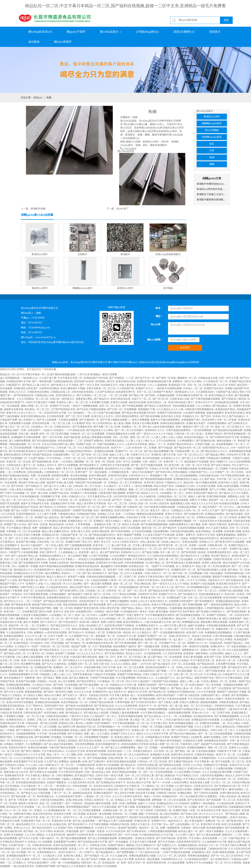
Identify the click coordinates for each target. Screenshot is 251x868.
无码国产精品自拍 (42, 455)
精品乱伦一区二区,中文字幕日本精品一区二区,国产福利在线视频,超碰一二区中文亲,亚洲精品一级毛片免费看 (125, 6)
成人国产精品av (185, 678)
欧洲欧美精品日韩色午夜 (100, 643)
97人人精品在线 (53, 584)
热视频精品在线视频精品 (218, 633)
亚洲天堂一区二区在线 (18, 462)
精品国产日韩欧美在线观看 (23, 650)
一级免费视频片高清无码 (172, 748)
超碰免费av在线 (79, 762)
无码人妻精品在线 (225, 727)
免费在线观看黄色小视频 (142, 856)
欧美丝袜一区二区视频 (144, 448)
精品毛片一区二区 (149, 828)
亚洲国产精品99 (214, 434)
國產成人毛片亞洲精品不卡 (141, 845)
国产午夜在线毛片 (68, 622)
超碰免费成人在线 (180, 503)
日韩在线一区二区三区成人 (189, 434)
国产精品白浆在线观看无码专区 (139, 413)
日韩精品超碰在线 (63, 381)
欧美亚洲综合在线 (126, 381)
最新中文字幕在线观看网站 (165, 420)
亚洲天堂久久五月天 (102, 416)
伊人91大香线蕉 (233, 863)
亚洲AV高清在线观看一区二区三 (71, 845)
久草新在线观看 (90, 528)
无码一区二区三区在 (110, 406)
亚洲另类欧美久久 (65, 395)
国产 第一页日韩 (135, 769)
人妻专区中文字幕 (237, 709)
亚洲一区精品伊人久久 (74, 497)
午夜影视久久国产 (190, 744)
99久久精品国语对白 (144, 671)
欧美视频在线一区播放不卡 (151, 807)
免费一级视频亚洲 (42, 528)
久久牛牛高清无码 (116, 831)
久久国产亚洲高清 (105, 392)
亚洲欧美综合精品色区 (87, 566)
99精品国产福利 (169, 849)
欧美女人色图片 (215, 699)
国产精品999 (169, 528)
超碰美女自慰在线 (14, 409)
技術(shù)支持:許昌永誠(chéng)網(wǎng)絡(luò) (164, 362)
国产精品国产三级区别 (80, 594)
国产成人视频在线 (79, 678)
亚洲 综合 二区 (81, 580)
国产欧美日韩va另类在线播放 (171, 472)
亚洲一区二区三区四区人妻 (132, 657)
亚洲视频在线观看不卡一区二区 (24, 856)
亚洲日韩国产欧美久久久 (216, 448)
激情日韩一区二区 (151, 528)
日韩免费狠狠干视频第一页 (181, 521)
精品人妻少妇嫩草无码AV (56, 531)
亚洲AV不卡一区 (147, 706)
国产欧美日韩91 (29, 469)
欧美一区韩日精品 (87, 755)
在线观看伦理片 (84, 612)
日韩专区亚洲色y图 (147, 765)
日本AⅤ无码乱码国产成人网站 (58, 444)
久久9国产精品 (207, 479)
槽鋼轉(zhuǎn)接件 (212, 123)
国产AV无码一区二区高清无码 (82, 619)
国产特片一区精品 (122, 500)
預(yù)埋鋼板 (212, 130)
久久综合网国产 (118, 556)
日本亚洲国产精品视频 (36, 789)
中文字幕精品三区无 (187, 775)
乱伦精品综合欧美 (203, 716)
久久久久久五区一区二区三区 (76, 650)
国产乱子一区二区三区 (151, 779)
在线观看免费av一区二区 (66, 455)
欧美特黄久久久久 (155, 430)
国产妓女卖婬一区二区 (224, 779)
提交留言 (185, 348)
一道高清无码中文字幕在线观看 (215, 521)
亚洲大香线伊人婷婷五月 (86, 598)
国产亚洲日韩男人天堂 (72, 591)
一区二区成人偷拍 (54, 545)
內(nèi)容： (157, 324)
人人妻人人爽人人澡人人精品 (167, 437)
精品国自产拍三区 (86, 727)
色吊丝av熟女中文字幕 (139, 782)
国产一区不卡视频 (111, 507)
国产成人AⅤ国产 (20, 510)
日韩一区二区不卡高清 (197, 465)
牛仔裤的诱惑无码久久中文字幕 (157, 835)
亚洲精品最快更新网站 (18, 685)
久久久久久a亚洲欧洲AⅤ (161, 619)
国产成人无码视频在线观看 (102, 838)
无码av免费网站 (17, 727)
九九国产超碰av (37, 458)
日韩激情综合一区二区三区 (59, 472)
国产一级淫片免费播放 (211, 831)
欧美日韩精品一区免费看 (209, 531)
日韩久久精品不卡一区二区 (157, 674)
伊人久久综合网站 (73, 584)
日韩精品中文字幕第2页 (127, 786)
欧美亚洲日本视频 (121, 559)
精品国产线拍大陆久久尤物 (47, 605)
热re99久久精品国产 (32, 545)
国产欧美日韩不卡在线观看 (230, 542)
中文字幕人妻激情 (119, 695)
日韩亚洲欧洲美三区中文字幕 (100, 667)
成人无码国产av (27, 420)
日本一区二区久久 (207, 591)
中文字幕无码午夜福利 (71, 772)
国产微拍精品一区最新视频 (167, 608)
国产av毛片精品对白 (118, 605)
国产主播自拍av (38, 559)
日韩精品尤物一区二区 (115, 810)
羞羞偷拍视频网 (209, 702)
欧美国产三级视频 (65, 653)
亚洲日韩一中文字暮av (189, 838)
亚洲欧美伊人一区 (220, 646)
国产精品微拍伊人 (105, 852)
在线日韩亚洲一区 (118, 758)
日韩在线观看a (35, 472)
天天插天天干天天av (106, 828)
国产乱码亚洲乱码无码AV (22, 451)
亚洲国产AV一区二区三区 (129, 451)
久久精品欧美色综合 (57, 587)
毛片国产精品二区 (155, 563)
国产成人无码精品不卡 (95, 573)
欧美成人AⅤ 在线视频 (40, 842)
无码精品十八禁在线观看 (83, 493)
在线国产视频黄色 (56, 782)
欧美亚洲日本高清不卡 (229, 584)
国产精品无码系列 (42, 828)
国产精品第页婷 (206, 664)
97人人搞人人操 (34, 765)
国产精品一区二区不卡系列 (38, 831)
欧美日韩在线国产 (166, 695)
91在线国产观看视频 (194, 413)
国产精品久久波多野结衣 (158, 406)
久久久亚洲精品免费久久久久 (90, 490)
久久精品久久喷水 (42, 685)
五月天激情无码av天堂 (99, 497)
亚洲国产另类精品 (216, 615)
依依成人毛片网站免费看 (145, 423)
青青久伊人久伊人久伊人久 (21, 413)
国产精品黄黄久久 (89, 465)
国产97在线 (153, 849)
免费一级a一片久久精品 (97, 734)
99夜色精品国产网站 (41, 608)
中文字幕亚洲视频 (98, 824)
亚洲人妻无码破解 (193, 657)
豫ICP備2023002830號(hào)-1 (123, 362)
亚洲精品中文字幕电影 (216, 765)
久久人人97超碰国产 (140, 758)
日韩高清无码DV (53, 758)
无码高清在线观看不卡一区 (160, 667)
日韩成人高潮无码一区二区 (99, 800)
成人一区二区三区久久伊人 (21, 500)
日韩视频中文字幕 (61, 688)
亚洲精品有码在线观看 (47, 702)
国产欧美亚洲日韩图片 (198, 817)
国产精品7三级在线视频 (137, 789)
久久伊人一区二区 (221, 782)
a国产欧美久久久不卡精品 (64, 385)
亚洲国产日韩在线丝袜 (169, 413)
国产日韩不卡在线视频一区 (15, 493)
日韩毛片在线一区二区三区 (49, 619)
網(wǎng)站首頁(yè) (40, 32)
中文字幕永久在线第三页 (197, 779)
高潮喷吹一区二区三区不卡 (68, 667)
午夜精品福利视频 (121, 549)
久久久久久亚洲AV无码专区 (127, 796)
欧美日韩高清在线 (120, 399)
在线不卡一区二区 (141, 399)
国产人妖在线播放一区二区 (185, 824)
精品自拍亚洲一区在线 (62, 524)
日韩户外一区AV (131, 598)
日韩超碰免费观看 (26, 734)
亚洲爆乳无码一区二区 (183, 570)
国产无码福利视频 (97, 758)
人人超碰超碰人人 (68, 552)
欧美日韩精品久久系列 (221, 395)
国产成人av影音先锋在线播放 (158, 427)
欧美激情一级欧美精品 (196, 653)
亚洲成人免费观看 (171, 646)
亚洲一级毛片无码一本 (133, 863)
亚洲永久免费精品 (117, 490)
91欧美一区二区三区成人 (123, 580)
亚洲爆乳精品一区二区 (80, 521)
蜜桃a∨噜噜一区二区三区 (35, 406)
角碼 (212, 157)
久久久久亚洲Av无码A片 (125, 542)
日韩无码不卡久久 (139, 476)
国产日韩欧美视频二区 (178, 577)
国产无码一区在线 (211, 416)
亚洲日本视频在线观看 (131, 716)
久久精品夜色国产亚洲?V (69, 796)
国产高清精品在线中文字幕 (93, 842)
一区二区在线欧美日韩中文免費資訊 (198, 796)
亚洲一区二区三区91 (50, 817)
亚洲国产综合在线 (59, 493)
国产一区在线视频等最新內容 (169, 633)
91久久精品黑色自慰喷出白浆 (94, 448)
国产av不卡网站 (218, 490)
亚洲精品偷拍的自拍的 (228, 601)
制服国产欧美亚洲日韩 (86, 608)
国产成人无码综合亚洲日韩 (111, 709)
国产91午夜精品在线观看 (193, 849)
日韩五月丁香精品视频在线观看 (171, 500)
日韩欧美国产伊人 (198, 472)
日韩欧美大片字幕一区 (229, 751)
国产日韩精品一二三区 (121, 378)
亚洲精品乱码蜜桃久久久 (53, 556)
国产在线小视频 (116, 458)
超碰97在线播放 (196, 626)
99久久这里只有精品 (217, 528)
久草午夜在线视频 (223, 636)
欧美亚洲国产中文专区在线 (28, 762)
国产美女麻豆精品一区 (101, 479)
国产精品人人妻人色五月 (36, 385)
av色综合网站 (217, 653)
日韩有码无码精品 (49, 388)
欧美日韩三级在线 (154, 483)
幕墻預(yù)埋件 (212, 117)
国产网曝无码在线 (10, 549)
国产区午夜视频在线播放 (184, 469)
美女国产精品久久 (221, 556)
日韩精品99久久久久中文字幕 (29, 755)
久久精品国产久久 (165, 678)
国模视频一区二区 (84, 462)
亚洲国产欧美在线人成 (209, 619)
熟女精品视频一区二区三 (191, 671)
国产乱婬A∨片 (76, 633)
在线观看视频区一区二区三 (231, 444)
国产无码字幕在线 (166, 838)
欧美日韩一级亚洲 (89, 622)
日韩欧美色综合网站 (38, 392)
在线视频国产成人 (191, 420)
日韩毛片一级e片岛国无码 (45, 859)
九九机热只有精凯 (182, 789)
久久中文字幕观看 (206, 692)
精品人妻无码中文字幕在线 (91, 503)
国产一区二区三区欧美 (141, 810)
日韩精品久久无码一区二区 (186, 510)
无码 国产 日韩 (115, 570)
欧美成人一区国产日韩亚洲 (49, 709)
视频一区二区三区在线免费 (143, 490)
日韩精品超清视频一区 (189, 507)
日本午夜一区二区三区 (229, 479)
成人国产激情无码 (110, 552)
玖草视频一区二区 (73, 737)
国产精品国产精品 (84, 775)
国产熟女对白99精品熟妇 (183, 734)
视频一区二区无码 (63, 608)
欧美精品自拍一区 (139, 566)
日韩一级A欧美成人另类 (97, 772)
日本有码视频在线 (29, 497)
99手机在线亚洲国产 (38, 863)
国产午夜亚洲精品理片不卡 (135, 650)
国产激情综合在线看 (170, 765)
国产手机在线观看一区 (71, 769)
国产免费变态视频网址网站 (110, 517)
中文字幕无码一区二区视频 (182, 807)
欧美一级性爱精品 (103, 510)
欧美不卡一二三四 (121, 448)
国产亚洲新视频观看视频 (154, 524)
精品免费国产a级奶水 (125, 646)
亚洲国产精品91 (116, 845)
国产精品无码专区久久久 (64, 626)
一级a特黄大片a (62, 786)
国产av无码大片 (49, 622)
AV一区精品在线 (213, 643)
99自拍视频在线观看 (184, 406)
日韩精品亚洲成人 (199, 730)
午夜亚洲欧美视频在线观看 (221, 626)
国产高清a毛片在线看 (90, 741)
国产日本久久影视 (173, 549)
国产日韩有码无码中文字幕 (225, 437)
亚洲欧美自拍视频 (209, 723)
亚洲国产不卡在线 (59, 406)
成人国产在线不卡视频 (93, 859)
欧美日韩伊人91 (159, 601)
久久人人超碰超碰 (157, 385)
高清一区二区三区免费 (16, 559)
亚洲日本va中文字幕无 (199, 769)
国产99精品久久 (34, 486)
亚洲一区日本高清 (31, 660)
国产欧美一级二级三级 (170, 706)
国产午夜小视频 (126, 807)
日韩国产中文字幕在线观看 (86, 720)
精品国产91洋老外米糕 (214, 744)
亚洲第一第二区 (25, 709)
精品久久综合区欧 (65, 570)
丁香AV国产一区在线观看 (22, 769)
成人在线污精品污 (176, 769)
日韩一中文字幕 (231, 737)
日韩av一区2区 (202, 688)
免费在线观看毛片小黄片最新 (185, 524)
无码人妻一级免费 (28, 434)
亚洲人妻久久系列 (81, 531)
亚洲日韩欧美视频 (216, 497)
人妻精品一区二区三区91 (97, 796)
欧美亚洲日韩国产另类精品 (119, 626)
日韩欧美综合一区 (70, 859)
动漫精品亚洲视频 (233, 685)
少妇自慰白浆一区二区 (182, 517)
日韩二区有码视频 (54, 643)
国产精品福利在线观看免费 (228, 430)
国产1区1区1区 (160, 399)
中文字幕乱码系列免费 (232, 476)
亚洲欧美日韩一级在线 (119, 633)
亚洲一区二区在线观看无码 (213, 807)
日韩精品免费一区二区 (187, 451)
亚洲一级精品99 (184, 427)
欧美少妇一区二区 (226, 660)
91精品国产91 (13, 385)
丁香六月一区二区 (61, 793)
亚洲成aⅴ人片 (206, 542)
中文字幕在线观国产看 (145, 559)
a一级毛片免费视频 (139, 420)
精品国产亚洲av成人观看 (32, 483)
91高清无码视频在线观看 (191, 528)
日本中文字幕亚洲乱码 (33, 598)
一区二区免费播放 (182, 716)
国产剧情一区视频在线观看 (160, 395)
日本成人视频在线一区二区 (15, 779)
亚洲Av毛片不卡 (204, 402)
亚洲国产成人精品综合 (47, 517)
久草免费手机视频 (225, 664)
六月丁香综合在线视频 (124, 594)
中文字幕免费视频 (125, 678)
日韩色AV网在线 (241, 782)
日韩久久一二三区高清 (78, 789)
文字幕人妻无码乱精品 (145, 545)
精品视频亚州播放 (193, 608)
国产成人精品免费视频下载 (159, 451)
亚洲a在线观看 (190, 542)
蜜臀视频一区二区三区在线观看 (169, 800)
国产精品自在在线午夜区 (162, 591)
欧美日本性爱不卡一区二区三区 (132, 510)
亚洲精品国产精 (43, 667)
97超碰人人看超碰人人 (74, 779)
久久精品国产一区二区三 (104, 716)
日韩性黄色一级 (163, 810)
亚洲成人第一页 (140, 730)
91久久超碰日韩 (147, 497)
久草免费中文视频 (99, 402)
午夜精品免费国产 (216, 709)
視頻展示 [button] (215, 32)
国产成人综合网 (49, 723)
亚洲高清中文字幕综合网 (109, 563)
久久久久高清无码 (227, 758)
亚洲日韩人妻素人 (73, 856)
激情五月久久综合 (137, 619)
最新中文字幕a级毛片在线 (35, 503)
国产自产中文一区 (145, 378)
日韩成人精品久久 (171, 542)
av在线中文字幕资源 (136, 444)
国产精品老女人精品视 (96, 713)
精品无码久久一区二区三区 (147, 549)
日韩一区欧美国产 (31, 430)
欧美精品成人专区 (40, 510)
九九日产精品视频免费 (127, 479)
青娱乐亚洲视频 (80, 629)
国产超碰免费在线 (42, 462)
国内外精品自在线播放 (82, 563)
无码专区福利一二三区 (119, 751)
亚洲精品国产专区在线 (96, 378)
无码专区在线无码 (103, 786)
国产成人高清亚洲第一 (85, 821)
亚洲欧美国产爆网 (45, 866)
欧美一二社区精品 (63, 462)
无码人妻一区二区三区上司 (188, 674)
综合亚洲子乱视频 (145, 793)
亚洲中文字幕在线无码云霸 (166, 605)
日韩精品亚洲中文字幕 (18, 381)
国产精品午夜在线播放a (106, 650)
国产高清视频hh (240, 695)
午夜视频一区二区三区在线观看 (23, 531)
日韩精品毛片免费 (193, 741)
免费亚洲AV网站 (22, 814)
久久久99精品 (203, 406)
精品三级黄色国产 (232, 619)
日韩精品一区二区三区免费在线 (125, 483)
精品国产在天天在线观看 (118, 671)
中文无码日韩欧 (196, 699)
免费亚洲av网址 (84, 399)
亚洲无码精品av (104, 660)
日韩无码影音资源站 (82, 392)
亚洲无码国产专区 (54, 706)
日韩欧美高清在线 (42, 845)
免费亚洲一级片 (33, 678)
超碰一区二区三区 (123, 584)
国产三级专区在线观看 (206, 793)
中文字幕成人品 (213, 674)
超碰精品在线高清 (82, 793)
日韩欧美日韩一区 (217, 545)
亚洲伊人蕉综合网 (211, 563)
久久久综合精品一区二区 (72, 699)
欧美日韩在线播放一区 (16, 608)
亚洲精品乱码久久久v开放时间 (173, 803)
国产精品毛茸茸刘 (49, 650)
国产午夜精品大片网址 (28, 730)
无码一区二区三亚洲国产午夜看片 (155, 392)
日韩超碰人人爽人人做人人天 (55, 674)
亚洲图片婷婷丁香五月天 (79, 542)
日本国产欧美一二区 (20, 845)
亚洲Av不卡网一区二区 (213, 650)
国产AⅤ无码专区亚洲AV (144, 702)
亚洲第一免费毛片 (186, 535)
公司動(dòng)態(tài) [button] (147, 32)
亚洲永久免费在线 (189, 702)
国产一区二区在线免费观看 (158, 772)
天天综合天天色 (238, 587)
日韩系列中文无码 (147, 594)
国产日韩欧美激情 (215, 671)
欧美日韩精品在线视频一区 (127, 772)
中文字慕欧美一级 (204, 762)
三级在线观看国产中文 (158, 570)
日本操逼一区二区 (95, 591)
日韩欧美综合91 (63, 427)
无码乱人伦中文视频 (187, 667)
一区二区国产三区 (127, 577)
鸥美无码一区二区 (18, 626)
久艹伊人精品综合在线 (147, 852)
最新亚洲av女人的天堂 (16, 772)
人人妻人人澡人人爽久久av (140, 441)
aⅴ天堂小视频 (134, 458)
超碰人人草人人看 (119, 455)
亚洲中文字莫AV (174, 514)
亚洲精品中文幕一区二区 (107, 524)
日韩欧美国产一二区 (84, 688)
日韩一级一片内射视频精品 (65, 863)
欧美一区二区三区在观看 (130, 667)
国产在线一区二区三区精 (95, 455)
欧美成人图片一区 (52, 660)
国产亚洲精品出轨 (206, 441)
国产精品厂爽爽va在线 (56, 678)
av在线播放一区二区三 (172, 493)
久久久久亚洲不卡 (204, 727)
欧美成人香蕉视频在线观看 (97, 437)
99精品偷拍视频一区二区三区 (25, 444)
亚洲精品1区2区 (50, 535)
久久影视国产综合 (81, 423)
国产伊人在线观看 (47, 420)
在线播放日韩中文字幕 (63, 503)
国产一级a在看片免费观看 (98, 584)
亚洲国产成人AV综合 (15, 524)
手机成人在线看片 (47, 500)
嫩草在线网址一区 (239, 789)
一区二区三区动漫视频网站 (183, 476)
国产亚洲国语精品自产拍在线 (22, 507)
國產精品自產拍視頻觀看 (150, 514)
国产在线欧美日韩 (194, 514)
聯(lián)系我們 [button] (63, 42)
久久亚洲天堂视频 (206, 486)
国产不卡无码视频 (136, 709)
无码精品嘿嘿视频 (157, 709)
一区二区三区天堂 (10, 751)
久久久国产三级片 (185, 835)
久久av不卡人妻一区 (36, 636)
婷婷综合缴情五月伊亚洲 (17, 455)
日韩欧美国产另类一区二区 (36, 821)
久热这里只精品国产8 (116, 817)
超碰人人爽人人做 (189, 681)
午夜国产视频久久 (160, 688)
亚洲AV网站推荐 (98, 476)
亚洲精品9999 (100, 692)
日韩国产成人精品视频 (231, 591)
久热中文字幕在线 (97, 458)
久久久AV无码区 (227, 385)
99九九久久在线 (83, 692)
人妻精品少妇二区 (143, 741)
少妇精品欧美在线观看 (226, 402)
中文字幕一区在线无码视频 (52, 734)
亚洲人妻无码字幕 (110, 608)
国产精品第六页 (157, 692)
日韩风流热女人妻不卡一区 (21, 465)
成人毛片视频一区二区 (26, 479)
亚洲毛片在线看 (119, 402)
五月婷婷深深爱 (55, 416)
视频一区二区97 (107, 657)
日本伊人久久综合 (192, 765)
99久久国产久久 (240, 465)
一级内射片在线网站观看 (168, 388)
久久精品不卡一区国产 (27, 646)
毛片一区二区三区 (117, 503)
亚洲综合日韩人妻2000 (71, 723)
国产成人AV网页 (224, 639)
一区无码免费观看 (202, 430)
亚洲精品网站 (185, 793)
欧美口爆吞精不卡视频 (73, 388)
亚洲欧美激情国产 (103, 793)
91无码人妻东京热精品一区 (91, 570)
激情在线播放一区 (226, 441)
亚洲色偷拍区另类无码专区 (166, 650)
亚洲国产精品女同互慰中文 (204, 538)
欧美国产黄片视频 (26, 542)
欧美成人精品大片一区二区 (129, 737)
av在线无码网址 (180, 782)
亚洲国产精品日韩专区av (180, 444)
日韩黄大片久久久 (140, 455)
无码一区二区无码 (63, 490)
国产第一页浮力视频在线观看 (147, 465)
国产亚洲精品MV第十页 (227, 786)
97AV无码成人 (54, 458)
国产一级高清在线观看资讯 (218, 605)
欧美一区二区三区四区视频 (54, 434)
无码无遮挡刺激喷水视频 (184, 758)
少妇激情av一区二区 (42, 427)
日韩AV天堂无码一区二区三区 (84, 507)
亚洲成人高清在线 (59, 563)
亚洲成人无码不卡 (47, 465)
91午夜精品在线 (76, 430)
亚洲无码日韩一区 (49, 479)
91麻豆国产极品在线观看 (62, 748)
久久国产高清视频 (98, 556)
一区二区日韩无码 (143, 500)
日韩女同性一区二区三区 (50, 542)
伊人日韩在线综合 (102, 423)
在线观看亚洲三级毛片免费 (37, 612)
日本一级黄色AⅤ (168, 490)
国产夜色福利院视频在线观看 (156, 479)
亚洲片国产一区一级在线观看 (91, 472)
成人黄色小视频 (122, 423)
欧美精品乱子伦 (177, 385)
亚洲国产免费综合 (94, 441)
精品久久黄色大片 (56, 577)
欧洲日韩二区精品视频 (66, 831)
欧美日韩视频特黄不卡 (108, 744)
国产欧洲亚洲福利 (237, 612)
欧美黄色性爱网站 (115, 769)
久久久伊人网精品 (35, 835)
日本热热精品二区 (10, 793)
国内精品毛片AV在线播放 (20, 807)
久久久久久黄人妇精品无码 (52, 824)
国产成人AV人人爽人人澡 (58, 486)
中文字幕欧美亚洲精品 (153, 713)
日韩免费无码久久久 (172, 859)
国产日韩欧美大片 (238, 423)
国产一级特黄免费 (42, 381)
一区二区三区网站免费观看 (86, 810)
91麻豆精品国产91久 (44, 448)
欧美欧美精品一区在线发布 (28, 643)
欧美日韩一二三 (102, 545)
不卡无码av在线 (43, 490)
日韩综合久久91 (216, 580)
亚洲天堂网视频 (231, 657)
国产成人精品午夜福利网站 (59, 744)
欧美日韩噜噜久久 (133, 622)
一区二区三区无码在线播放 (50, 807)
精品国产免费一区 (81, 646)
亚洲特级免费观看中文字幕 (23, 674)
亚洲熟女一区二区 (131, 427)
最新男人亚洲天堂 (28, 803)
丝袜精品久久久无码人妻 (123, 685)
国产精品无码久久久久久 (214, 451)
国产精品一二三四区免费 (115, 720)
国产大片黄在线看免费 (208, 835)
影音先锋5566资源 (84, 381)
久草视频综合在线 (23, 737)
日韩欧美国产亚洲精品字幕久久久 (187, 709)
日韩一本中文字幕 (229, 378)
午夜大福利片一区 (49, 838)
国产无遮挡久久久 (167, 845)
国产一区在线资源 (221, 688)
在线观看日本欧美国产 (181, 601)
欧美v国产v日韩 (195, 633)
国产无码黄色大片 (188, 594)
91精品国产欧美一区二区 (74, 535)
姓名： (159, 308)
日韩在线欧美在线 (209, 476)
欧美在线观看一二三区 (70, 441)
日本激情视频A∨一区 (109, 727)
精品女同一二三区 (186, 619)
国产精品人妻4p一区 (182, 688)
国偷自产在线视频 (39, 629)
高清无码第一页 (169, 580)
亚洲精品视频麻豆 (197, 748)
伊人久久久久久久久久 (211, 814)
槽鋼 (212, 164)
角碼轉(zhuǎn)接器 (212, 137)
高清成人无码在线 (202, 636)
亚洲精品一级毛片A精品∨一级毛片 (112, 521)
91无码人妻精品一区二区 (214, 681)
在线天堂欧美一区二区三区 (101, 388)
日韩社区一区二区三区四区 (55, 646)
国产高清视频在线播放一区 (191, 615)
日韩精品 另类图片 (14, 744)
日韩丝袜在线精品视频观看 (101, 577)
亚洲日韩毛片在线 (155, 769)
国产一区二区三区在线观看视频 (215, 734)
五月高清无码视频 (142, 531)
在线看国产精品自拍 (34, 577)
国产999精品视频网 (133, 406)
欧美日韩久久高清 (171, 416)
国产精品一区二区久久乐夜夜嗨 (126, 573)
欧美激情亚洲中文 (125, 392)
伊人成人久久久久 (75, 671)
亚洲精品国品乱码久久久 (29, 521)
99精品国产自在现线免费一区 (91, 483)
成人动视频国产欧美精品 (128, 660)
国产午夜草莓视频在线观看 (205, 399)
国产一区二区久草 (137, 591)
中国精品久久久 (191, 416)
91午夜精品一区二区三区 (111, 681)
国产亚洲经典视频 (192, 605)
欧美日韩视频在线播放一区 (184, 723)
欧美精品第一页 (111, 863)
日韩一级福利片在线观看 (195, 646)
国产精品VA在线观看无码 (79, 706)
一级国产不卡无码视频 (162, 566)
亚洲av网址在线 (74, 800)
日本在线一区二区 (66, 448)
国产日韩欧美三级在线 (234, 399)
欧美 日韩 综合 (102, 664)
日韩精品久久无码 (185, 486)
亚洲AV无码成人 (239, 817)
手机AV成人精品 (48, 699)
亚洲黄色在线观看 (104, 451)
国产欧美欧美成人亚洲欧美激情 (183, 563)
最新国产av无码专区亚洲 (80, 835)
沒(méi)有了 (123, 209)
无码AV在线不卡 (67, 852)
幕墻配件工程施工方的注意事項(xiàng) (212, 194)
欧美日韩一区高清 (234, 594)
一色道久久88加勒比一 (54, 430)
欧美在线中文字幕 (211, 810)
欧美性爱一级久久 (89, 552)
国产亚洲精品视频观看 (227, 716)
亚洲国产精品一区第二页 (186, 810)
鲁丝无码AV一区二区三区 (156, 660)
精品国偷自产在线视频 (196, 462)
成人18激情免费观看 (20, 441)
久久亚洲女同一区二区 (215, 381)
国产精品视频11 (220, 817)
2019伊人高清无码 (159, 503)
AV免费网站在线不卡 (147, 626)
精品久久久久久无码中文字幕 (133, 538)
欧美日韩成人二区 (157, 402)
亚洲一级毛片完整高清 (214, 524)
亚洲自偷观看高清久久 (211, 594)
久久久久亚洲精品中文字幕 (28, 758)
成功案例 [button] (34, 42)
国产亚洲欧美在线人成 (136, 688)
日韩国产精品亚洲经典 (101, 702)
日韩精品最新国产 (62, 510)
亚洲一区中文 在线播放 (128, 462)
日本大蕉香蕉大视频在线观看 (159, 507)
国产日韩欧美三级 (132, 507)
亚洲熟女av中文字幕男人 (61, 559)
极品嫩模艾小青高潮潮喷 (114, 566)
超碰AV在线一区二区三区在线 (149, 521)
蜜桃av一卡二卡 (157, 444)
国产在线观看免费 (235, 828)
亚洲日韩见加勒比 (115, 441)
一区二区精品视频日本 (196, 549)
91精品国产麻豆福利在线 (84, 657)
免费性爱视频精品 (226, 535)
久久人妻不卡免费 (47, 514)
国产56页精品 (75, 734)
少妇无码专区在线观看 (125, 497)
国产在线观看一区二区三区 (230, 762)
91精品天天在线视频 (105, 674)
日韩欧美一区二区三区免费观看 (87, 434)
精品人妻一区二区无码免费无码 (213, 566)
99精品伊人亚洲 (29, 549)
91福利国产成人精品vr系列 (230, 392)
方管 (212, 151)
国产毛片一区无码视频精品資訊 (192, 587)
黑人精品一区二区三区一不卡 (146, 720)
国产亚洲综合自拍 (104, 706)
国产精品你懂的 (234, 514)
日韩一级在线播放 (213, 573)
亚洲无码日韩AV (18, 748)
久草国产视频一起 (205, 444)
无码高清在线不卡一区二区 (94, 601)
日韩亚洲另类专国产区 (189, 842)
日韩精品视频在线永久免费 (120, 434)
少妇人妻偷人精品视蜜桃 (29, 657)
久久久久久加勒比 (121, 664)
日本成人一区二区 (193, 388)
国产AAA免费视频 (68, 465)
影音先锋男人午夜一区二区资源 (219, 420)
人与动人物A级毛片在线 (177, 720)
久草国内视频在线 (214, 608)
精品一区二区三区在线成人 (198, 706)
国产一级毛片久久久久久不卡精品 (155, 434)
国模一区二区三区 (218, 748)
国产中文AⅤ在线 (9, 497)
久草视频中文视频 (14, 716)
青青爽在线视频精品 (199, 856)
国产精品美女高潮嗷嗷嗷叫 (105, 849)
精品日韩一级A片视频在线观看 (200, 483)
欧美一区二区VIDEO (86, 615)
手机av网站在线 (142, 584)
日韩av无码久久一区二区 (158, 573)
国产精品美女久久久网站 (100, 430)
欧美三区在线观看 (131, 528)
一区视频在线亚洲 (85, 765)
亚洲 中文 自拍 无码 (64, 612)
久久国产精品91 (184, 786)
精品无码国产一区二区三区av (218, 507)
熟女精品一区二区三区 (37, 409)
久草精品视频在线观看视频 (162, 831)
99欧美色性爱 (56, 789)
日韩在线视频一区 (82, 786)
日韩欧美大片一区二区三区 (59, 765)
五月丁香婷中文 (34, 706)
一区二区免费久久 (39, 626)
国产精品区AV (102, 399)
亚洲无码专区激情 (118, 476)
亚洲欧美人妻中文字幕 (163, 455)
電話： (159, 316)
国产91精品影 (165, 448)
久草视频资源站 (208, 758)
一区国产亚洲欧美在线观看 (176, 852)
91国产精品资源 (237, 838)
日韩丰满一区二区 (116, 591)
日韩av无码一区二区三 (223, 730)
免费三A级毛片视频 (111, 622)
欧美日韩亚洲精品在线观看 (122, 762)
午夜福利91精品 (67, 514)
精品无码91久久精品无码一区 (107, 789)
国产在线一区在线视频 (65, 685)
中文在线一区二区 (68, 500)
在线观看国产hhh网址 (65, 842)
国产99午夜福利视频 (125, 643)
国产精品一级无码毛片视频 (58, 692)
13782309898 (129, 148)
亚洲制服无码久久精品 (186, 479)
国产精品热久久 (74, 713)
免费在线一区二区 (215, 821)
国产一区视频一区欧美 (92, 831)
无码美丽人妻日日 (105, 381)
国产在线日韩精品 (114, 653)
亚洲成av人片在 (106, 514)
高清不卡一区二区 (226, 755)
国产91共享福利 (94, 639)
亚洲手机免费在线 (82, 674)
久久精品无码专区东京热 (81, 782)
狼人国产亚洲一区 (121, 545)
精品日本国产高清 (164, 486)
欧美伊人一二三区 (71, 573)
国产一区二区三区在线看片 (129, 430)
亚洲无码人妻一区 (97, 699)
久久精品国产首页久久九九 (235, 720)
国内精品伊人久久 (185, 392)
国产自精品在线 (235, 580)
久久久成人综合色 (140, 605)
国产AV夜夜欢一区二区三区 (92, 395)
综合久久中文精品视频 (104, 807)
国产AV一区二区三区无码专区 (56, 580)
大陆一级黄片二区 (152, 462)
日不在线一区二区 (164, 751)
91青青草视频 (122, 702)
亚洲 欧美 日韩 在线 (59, 720)
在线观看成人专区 (201, 852)
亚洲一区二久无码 (163, 629)
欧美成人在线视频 (201, 577)
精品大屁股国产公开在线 (236, 563)
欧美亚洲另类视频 (96, 751)
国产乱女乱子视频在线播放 (91, 409)
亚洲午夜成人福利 (142, 629)
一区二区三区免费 (118, 395)
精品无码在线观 (137, 402)
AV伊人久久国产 (211, 510)
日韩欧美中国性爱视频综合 (199, 409)
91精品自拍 (32, 723)
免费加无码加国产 (148, 685)
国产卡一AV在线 (161, 782)
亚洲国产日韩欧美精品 (129, 674)
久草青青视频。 (84, 524)
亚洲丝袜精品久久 (47, 852)
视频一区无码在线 (148, 814)
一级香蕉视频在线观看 (178, 713)
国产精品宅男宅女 (86, 681)
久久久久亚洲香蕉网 (126, 706)
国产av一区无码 (102, 594)
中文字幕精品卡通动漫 (18, 528)
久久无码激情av (76, 413)
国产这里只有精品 (221, 465)
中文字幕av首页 (159, 723)
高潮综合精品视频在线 (172, 423)
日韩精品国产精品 (86, 514)
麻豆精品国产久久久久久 (234, 538)
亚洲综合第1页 (142, 821)
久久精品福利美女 (16, 633)
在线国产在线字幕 (106, 538)
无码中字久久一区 (73, 817)
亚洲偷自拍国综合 (111, 598)
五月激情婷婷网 (153, 653)
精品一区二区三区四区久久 (230, 427)
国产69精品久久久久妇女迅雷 (79, 660)
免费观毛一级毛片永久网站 (187, 381)
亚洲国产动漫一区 (86, 444)
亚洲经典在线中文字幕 (12, 723)
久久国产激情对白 (94, 817)
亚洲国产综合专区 (214, 388)
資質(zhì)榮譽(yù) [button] (184, 32)
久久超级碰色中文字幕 (214, 842)
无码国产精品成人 (233, 643)
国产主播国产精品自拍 (181, 762)
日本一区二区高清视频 (183, 664)
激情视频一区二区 (105, 636)
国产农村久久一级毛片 (75, 695)
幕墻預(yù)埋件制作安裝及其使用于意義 (212, 189)
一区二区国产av (86, 852)
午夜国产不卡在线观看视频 (23, 552)
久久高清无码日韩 (56, 835)
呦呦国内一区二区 (187, 378)
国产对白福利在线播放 (44, 441)
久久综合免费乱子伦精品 (187, 772)
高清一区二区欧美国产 (52, 803)
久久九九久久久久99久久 (90, 653)
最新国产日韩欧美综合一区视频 (229, 577)
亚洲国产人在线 (34, 584)
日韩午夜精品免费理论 (127, 416)
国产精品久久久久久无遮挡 (234, 493)
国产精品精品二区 (222, 406)
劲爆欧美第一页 (224, 629)
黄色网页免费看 (60, 476)
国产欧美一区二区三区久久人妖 (157, 587)
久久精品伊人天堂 (52, 856)
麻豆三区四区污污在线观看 (102, 866)
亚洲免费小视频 (233, 531)
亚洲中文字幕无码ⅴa (148, 580)
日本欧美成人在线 (180, 399)
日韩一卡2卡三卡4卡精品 (193, 580)
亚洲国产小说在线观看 (203, 584)
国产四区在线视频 (150, 416)
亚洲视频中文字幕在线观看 (26, 437)
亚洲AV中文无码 (206, 535)
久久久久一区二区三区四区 (172, 856)
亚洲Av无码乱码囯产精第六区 (201, 493)
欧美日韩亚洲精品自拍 (33, 416)
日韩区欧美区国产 (33, 713)
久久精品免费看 (176, 863)
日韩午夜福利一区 (205, 629)
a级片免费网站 (52, 573)
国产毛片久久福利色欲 (54, 664)
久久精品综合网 (225, 803)
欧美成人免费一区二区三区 (164, 744)
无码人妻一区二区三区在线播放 (176, 559)
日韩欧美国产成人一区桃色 (215, 695)
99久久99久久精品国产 (138, 681)
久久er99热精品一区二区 (112, 619)
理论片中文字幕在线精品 (229, 678)
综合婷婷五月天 (109, 385)
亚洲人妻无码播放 (158, 612)
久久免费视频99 (34, 744)
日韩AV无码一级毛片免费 (109, 775)
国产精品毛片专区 (237, 667)
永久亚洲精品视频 (100, 629)
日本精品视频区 (58, 594)
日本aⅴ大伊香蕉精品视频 (55, 730)
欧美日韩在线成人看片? (181, 402)
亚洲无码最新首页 (26, 514)
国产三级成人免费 (168, 702)
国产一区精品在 (74, 803)
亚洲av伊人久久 (200, 713)
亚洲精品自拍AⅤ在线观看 (205, 720)
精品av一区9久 (143, 608)
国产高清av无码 (189, 814)
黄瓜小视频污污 (219, 462)
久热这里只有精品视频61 (34, 615)
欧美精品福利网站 (14, 636)
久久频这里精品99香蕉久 (79, 451)
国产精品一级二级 (185, 751)
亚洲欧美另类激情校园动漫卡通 (154, 381)
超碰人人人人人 (234, 653)
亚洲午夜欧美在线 (230, 793)
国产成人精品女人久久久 (158, 716)
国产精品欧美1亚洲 (69, 549)
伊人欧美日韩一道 (174, 465)
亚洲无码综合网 (41, 423)
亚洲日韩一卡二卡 (173, 462)
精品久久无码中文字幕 (238, 775)
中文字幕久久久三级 (158, 517)
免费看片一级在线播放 (203, 803)
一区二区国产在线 (220, 713)
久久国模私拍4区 (205, 392)
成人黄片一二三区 (183, 639)
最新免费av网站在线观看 (214, 622)
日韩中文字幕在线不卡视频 (40, 402)
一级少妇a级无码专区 (23, 866)
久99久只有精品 (180, 660)
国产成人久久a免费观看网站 (121, 748)
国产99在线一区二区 (75, 758)
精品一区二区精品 (32, 810)
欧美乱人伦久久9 (140, 601)
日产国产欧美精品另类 (63, 409)
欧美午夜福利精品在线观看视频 (56, 566)
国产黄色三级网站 (31, 751)
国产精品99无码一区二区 (188, 448)
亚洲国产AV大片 (144, 388)
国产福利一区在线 (166, 378)
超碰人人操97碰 (197, 497)
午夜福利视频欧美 (84, 828)
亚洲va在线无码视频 (228, 486)
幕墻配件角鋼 (38, 209)
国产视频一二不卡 (166, 671)
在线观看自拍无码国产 (216, 741)
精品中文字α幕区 (231, 810)
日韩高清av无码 (98, 845)
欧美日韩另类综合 (43, 814)
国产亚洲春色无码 (82, 427)
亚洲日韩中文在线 (210, 824)
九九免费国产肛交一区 (82, 636)
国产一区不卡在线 (128, 835)
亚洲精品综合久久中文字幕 (28, 573)
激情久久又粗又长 (140, 824)
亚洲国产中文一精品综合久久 (167, 821)
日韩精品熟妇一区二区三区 (172, 497)
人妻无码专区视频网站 (212, 775)
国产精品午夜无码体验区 (168, 741)
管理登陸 (194, 362)
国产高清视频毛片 (204, 601)
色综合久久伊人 (134, 653)
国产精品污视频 (150, 552)
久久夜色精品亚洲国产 (196, 859)
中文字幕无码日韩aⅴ (53, 751)
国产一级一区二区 (148, 643)
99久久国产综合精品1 (233, 416)
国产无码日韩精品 (110, 528)
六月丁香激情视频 (102, 646)
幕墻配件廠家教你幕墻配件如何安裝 (212, 200)
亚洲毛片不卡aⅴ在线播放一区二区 (204, 863)
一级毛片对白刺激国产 (142, 472)
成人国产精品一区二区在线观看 (165, 657)
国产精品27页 (136, 395)
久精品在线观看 (99, 580)
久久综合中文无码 (75, 751)
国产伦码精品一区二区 (97, 856)
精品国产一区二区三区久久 (223, 500)
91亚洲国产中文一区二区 (172, 643)
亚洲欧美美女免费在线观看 (89, 469)
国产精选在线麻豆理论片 (102, 535)
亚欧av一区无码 (152, 796)
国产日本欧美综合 (136, 831)
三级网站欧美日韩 (217, 849)
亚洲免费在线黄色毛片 (219, 552)
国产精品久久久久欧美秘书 (71, 866)
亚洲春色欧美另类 (14, 775)
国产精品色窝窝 (29, 699)
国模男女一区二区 (23, 517)
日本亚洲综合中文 (186, 591)
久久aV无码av (47, 469)
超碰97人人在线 (146, 803)
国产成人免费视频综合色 (186, 622)
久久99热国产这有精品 (38, 688)
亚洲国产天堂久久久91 (123, 734)
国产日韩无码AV (196, 800)
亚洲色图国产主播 (10, 699)
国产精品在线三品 (28, 580)
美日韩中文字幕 (95, 671)
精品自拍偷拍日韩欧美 (133, 849)
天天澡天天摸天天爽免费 (27, 535)
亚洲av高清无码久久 (180, 636)
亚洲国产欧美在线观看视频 (80, 709)
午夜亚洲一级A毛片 (28, 800)
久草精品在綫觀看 (68, 420)
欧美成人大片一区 (209, 845)
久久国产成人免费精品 (56, 762)
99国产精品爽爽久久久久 (111, 444)
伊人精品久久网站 (33, 695)
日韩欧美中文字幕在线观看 (115, 465)
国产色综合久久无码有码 (53, 507)
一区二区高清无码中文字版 (52, 413)
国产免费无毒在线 (97, 730)
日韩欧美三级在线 (166, 793)
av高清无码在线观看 (56, 633)
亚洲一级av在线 (39, 493)
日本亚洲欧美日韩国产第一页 (192, 395)
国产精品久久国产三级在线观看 (116, 821)
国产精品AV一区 (48, 549)
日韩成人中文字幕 (159, 469)
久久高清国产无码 (63, 828)
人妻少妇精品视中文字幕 (158, 622)
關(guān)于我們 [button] (76, 32)
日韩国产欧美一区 (23, 667)
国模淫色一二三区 (232, 835)
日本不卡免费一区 (58, 636)
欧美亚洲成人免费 (54, 713)
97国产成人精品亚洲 (188, 695)
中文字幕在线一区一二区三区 (37, 786)
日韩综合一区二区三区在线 (152, 762)
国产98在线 (18, 486)
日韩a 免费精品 (35, 633)
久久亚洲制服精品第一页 (57, 810)
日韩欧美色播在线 (229, 702)
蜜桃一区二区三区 (28, 671)
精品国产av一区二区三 (172, 817)
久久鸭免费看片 (186, 441)
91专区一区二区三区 (74, 458)
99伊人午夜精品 (173, 779)
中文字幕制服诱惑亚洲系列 (160, 615)
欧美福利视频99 (215, 828)
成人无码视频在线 (10, 378)
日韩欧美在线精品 (204, 755)
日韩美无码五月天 (203, 786)
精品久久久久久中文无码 (205, 503)
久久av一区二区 (12, 810)
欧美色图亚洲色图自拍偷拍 (31, 782)
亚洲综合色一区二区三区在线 (95, 500)
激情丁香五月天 (64, 469)
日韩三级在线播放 (134, 570)
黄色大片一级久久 (160, 510)
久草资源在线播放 (206, 751)
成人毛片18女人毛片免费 (120, 859)
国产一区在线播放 (118, 842)
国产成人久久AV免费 (193, 458)
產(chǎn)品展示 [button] (110, 32)
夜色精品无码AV (137, 556)
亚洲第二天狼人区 (37, 720)
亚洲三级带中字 (48, 552)
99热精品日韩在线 (119, 824)
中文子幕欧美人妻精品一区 (40, 775)
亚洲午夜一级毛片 (48, 769)
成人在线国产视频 (78, 556)
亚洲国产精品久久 (238, 545)
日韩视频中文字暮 (50, 497)
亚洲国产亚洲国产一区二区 (152, 636)
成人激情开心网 (66, 727)
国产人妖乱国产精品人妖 (25, 556)
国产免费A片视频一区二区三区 (77, 517)
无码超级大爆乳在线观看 (97, 803)
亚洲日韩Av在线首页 (182, 755)
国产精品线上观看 (235, 814)
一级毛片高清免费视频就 (74, 479)
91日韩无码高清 (130, 727)
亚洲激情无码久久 (16, 720)
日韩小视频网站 (65, 775)
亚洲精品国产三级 (176, 598)
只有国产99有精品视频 (102, 678)
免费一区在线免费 (40, 476)
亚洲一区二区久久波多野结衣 (133, 755)
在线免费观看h (161, 531)
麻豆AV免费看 (31, 622)
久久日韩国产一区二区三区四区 (227, 472)
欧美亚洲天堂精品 (235, 413)
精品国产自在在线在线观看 (144, 817)
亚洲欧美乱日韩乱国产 (26, 388)
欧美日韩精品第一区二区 (74, 702)
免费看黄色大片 (190, 650)
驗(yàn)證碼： (155, 340)
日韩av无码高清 (228, 796)
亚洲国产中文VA (168, 594)
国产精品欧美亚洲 (21, 605)
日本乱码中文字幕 (136, 517)
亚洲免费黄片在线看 (20, 423)
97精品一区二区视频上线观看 (156, 727)
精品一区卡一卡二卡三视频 (61, 755)
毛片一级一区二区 (170, 552)
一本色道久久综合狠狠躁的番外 (93, 559)
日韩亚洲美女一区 (128, 779)
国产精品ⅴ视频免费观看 (73, 838)
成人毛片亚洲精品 (10, 786)
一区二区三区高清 (227, 517)
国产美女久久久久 (14, 601)
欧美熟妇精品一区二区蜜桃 (213, 469)
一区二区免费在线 (16, 472)
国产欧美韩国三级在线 (193, 552)
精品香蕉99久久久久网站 (118, 469)
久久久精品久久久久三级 (170, 409)
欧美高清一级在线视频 (99, 814)
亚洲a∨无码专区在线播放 (20, 702)
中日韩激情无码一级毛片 (134, 612)
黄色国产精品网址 (128, 828)
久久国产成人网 (48, 378)
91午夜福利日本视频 (55, 521)
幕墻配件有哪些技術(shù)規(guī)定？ (212, 184)
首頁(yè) (38, 98)
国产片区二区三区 (10, 469)
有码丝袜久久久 (145, 678)
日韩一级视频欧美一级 (21, 619)
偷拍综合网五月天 (26, 824)
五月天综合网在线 (166, 441)
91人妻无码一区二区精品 (41, 653)
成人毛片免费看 (67, 681)
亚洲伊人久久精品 (239, 748)
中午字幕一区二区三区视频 (42, 727)
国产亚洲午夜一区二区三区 (173, 545)
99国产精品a (127, 608)
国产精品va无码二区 (15, 653)
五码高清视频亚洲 (128, 587)
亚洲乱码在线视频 (37, 748)
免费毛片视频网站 (119, 601)
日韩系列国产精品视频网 (112, 493)
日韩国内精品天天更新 (157, 737)
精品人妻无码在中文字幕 (67, 528)
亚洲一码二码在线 (105, 462)
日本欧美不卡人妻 (126, 636)
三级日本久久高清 (79, 716)
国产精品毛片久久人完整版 (195, 556)
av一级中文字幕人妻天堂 (173, 626)
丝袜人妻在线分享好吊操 (133, 385)
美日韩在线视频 (151, 458)
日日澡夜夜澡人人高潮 (52, 671)
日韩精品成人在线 (208, 378)
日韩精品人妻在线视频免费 (124, 713)
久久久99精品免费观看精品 (118, 741)
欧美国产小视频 (76, 577)
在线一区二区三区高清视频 (45, 779)
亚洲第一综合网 (197, 545)
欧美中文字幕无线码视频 (51, 451)
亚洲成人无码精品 (67, 741)
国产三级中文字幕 (28, 817)
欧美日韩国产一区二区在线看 (206, 685)
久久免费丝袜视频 (223, 769)
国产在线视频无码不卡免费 (33, 563)
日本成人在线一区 (138, 503)
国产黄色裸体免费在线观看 (53, 849)
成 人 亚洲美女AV (185, 566)
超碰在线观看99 (215, 413)
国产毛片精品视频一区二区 (94, 685)
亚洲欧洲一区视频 (28, 566)
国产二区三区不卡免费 (78, 416)
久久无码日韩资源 (172, 653)
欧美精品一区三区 (95, 633)
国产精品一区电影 (94, 769)
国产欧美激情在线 (18, 629)
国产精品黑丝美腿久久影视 (212, 570)
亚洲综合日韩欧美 (145, 838)
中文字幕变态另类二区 (70, 378)
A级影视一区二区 (75, 639)
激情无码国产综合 (204, 678)
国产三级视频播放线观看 (78, 545)
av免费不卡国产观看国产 (112, 615)
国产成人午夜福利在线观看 (172, 699)
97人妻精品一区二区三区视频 (158, 786)
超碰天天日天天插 (137, 692)
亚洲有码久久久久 (131, 552)
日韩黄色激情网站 (217, 423)
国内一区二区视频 (147, 748)
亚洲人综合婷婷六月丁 (91, 626)
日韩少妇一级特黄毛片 (62, 399)
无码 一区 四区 (121, 437)
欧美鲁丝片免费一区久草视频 (70, 814)
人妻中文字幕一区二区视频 (123, 699)
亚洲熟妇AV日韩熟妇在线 (181, 692)
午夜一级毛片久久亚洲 (56, 657)
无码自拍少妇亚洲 (98, 695)
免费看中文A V (195, 643)
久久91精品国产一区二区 (104, 587)
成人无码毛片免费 (124, 793)
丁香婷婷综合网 (107, 755)
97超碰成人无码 (219, 587)
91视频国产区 (141, 469)
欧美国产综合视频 (26, 681)
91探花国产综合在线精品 (165, 681)
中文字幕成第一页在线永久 (102, 779)
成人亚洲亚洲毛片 (220, 859)
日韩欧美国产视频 (183, 727)
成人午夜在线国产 (194, 821)
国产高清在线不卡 (78, 824)
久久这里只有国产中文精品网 (159, 535)
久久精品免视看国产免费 (213, 667)
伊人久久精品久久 (142, 633)
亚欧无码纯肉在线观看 (75, 605)
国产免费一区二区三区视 (107, 427)
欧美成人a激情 (78, 730)
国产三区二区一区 (204, 427)
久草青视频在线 (135, 639)
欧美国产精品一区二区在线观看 (78, 538)
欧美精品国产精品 (225, 409)
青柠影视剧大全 (45, 796)
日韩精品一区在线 (47, 681)
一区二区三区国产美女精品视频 (103, 413)
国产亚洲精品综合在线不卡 (111, 782)
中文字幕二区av (8, 566)
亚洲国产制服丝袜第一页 (158, 639)
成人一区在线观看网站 (143, 695)
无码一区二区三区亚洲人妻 (139, 775)
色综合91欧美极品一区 (196, 437)
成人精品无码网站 (169, 814)
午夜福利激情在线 (234, 573)
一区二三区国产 (33, 601)
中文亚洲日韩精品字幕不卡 (96, 549)
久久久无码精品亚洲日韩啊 (217, 772)
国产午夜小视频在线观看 (114, 420)
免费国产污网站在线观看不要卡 (210, 789)
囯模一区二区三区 (140, 437)
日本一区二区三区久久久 (191, 455)
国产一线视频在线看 (149, 646)
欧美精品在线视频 (229, 503)
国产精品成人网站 (215, 455)
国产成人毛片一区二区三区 (15, 427)
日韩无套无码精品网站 (182, 531)
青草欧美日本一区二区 (153, 598)
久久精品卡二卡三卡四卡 (117, 486)
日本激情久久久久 (171, 458)
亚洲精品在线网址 (215, 514)
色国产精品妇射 (72, 437)
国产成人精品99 (161, 664)
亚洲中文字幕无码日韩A (151, 577)
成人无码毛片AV (117, 692)
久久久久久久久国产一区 (90, 748)
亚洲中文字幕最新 (14, 835)
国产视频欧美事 (142, 800)
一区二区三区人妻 (60, 423)
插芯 (212, 144)
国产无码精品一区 (75, 643)
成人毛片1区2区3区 (114, 639)
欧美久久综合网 (131, 524)
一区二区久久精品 (230, 723)
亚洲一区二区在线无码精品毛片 (41, 591)
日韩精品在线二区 (60, 392)
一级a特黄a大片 (29, 378)
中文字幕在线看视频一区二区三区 (131, 723)
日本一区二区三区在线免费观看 (205, 598)
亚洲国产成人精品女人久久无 (142, 493)
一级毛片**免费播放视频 (84, 406)
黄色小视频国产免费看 (129, 535)
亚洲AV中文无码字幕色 (182, 612)
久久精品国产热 (125, 388)
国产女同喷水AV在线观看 (43, 772)
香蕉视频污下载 (146, 409)
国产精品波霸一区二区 (23, 796)
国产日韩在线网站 (121, 531)
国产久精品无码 (230, 510)
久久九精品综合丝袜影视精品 (163, 556)
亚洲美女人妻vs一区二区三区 (72, 402)
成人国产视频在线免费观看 (193, 490)
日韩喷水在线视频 (206, 517)
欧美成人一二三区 (60, 629)
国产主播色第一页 (89, 420)
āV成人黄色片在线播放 (21, 490)
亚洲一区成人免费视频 (124, 803)
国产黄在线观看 (97, 605)
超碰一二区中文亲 (142, 664)
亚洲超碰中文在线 (160, 755)
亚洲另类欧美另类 (156, 863)
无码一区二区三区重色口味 (202, 385)
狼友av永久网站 (53, 695)
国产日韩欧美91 (97, 762)
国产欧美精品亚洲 (23, 395)
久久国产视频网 (203, 559)
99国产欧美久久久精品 (32, 587)
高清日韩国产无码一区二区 (49, 639)
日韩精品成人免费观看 (219, 458)
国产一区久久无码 (90, 385)
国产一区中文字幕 (52, 437)
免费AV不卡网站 (198, 500)
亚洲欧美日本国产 (196, 423)
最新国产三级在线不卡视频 (232, 692)
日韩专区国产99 (159, 538)
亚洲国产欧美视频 (82, 510)
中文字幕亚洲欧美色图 (36, 594)
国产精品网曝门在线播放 (48, 737)
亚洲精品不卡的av (204, 639)
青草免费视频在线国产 (78, 807)
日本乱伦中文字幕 (236, 455)
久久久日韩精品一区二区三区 (33, 399)
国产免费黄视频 (125, 852)
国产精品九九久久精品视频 (36, 793)
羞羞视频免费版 (33, 692)
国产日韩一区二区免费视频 (122, 409)
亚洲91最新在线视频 (223, 852)
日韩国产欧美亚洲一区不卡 (227, 559)
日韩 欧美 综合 (29, 849)
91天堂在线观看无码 (106, 835)
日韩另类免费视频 (134, 563)
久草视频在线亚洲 (119, 472)
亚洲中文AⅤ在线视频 (108, 765)
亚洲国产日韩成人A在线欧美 (187, 737)
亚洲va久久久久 (17, 392)
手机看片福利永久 (143, 751)
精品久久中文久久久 (239, 490)
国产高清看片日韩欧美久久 (211, 612)
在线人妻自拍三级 (150, 542)
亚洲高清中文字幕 (61, 821)
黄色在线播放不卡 (14, 678)
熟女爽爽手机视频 (31, 664)
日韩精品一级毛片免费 (107, 612)
